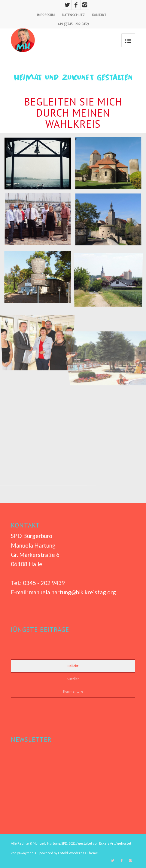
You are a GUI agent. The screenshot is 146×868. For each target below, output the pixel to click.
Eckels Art (107, 843)
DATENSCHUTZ (73, 15)
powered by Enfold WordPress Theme (69, 853)
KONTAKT (99, 15)
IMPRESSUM (46, 15)
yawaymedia (27, 853)
